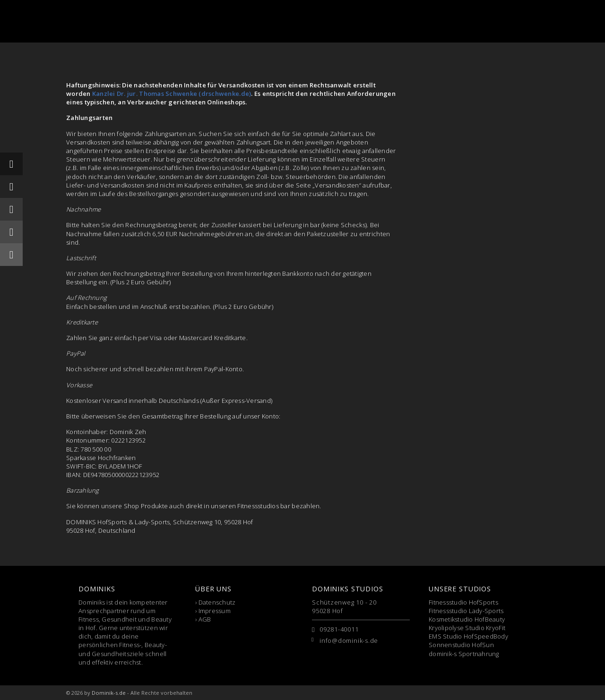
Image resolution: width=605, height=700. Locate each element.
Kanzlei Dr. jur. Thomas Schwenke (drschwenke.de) (172, 94)
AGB (205, 619)
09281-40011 (339, 629)
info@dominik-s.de (349, 640)
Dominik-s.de (109, 693)
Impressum (215, 611)
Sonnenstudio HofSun (461, 645)
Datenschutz (217, 602)
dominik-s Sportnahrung (464, 654)
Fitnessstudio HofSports (463, 602)
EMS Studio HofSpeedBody (468, 636)
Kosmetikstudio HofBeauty (467, 619)
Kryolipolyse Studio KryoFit (467, 628)
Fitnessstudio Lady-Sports (466, 611)
